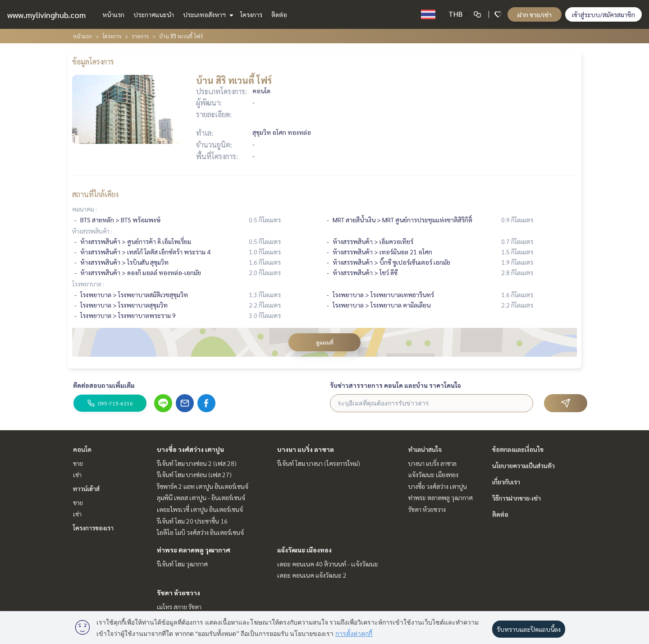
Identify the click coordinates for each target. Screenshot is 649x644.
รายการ (140, 36)
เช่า (77, 474)
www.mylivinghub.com (46, 15)
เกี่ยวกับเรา (506, 482)
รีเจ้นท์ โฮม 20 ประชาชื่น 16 (192, 521)
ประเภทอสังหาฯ (207, 14)
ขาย (78, 463)
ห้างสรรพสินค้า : (92, 231)
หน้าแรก (113, 14)
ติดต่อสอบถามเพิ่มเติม (104, 385)
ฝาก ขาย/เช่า (535, 14)
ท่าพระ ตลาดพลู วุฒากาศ (194, 550)
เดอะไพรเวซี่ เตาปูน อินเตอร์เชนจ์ (200, 509)
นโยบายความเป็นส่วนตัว (523, 465)
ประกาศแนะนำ (154, 14)
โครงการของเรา (93, 528)
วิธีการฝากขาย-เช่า (516, 498)
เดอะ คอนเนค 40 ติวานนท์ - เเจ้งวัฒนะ (328, 564)
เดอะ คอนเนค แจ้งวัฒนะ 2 (312, 575)
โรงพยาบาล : (88, 284)
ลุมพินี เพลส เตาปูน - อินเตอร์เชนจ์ (201, 497)
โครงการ (251, 14)
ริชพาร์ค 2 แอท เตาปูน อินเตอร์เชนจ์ (203, 486)
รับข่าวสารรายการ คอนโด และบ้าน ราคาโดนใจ (395, 385)
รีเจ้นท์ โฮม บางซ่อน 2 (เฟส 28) (197, 463)
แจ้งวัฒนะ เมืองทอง (304, 550)
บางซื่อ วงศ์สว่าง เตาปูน (190, 449)
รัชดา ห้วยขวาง (178, 593)
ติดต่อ (279, 14)
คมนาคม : (85, 209)
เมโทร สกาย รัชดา (179, 607)
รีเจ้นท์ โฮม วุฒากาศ (182, 564)
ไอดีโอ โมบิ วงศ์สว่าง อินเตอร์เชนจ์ (200, 532)
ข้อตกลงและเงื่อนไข (518, 449)
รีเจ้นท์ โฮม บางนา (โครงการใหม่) (319, 463)
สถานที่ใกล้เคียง (95, 194)
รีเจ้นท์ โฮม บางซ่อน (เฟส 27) (194, 474)
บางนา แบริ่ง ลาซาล (306, 449)
